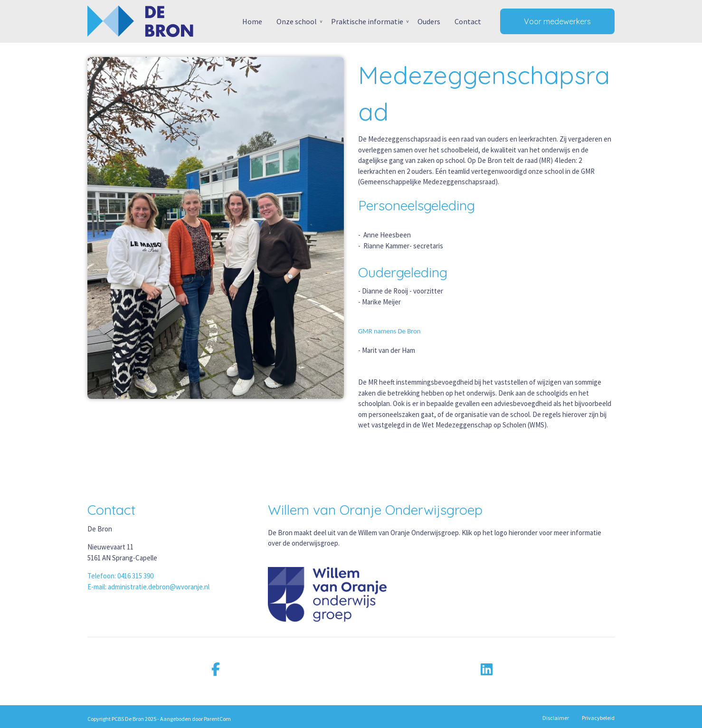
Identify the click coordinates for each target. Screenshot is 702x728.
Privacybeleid (598, 718)
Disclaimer (556, 718)
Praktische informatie (367, 21)
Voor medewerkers (557, 21)
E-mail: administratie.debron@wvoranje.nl (148, 587)
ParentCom (217, 719)
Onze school (297, 21)
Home (252, 21)
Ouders (429, 21)
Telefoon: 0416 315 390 (120, 576)
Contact (468, 21)
